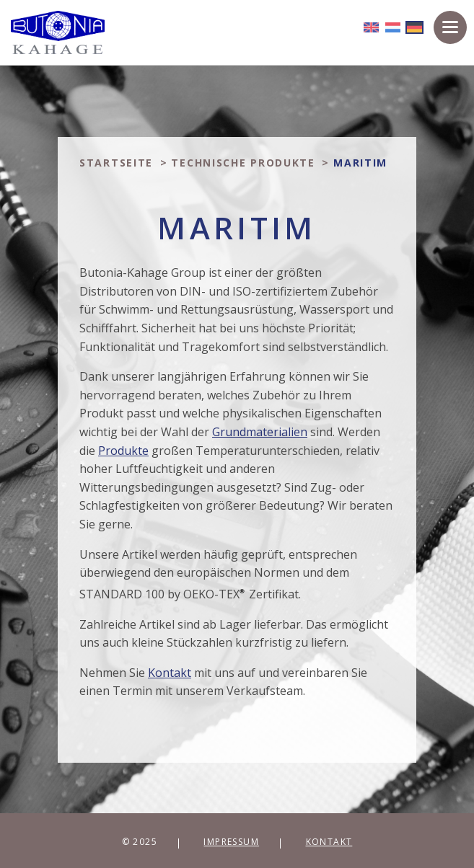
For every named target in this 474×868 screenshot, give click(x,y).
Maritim (360, 163)
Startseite (116, 163)
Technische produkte (243, 163)
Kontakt (329, 842)
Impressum (231, 842)
